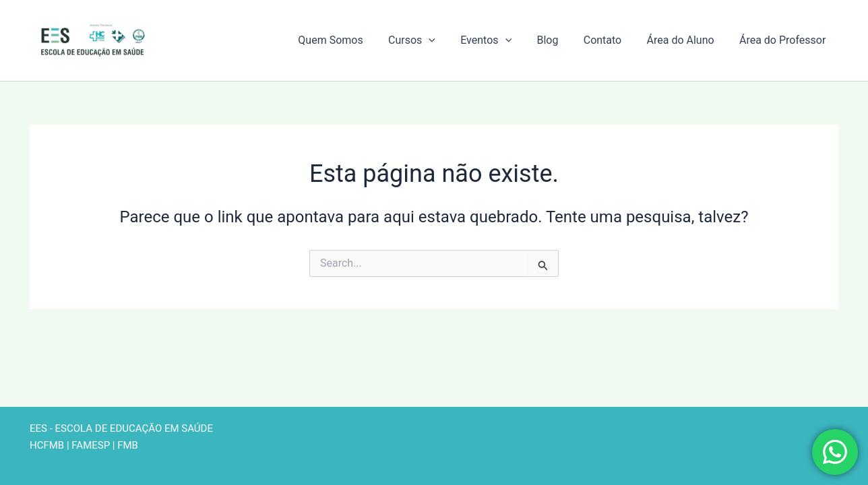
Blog (560, 40)
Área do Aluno (686, 40)
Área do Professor (784, 40)
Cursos (431, 40)
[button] (449, 40)
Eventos (502, 40)
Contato (612, 40)
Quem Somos (354, 40)
